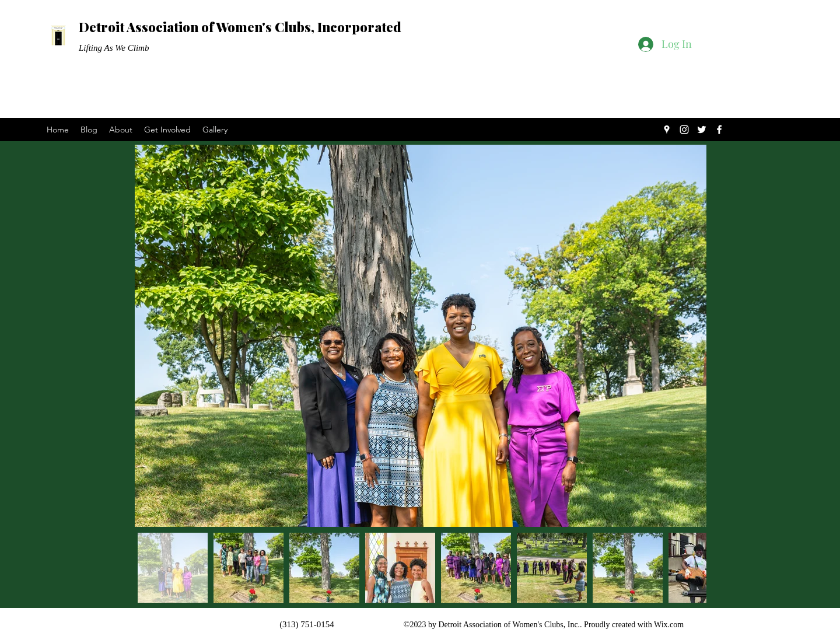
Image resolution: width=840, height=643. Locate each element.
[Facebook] (719, 130)
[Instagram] (684, 130)
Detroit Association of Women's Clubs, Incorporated (240, 27)
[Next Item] (687, 336)
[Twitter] (702, 130)
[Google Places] (667, 130)
